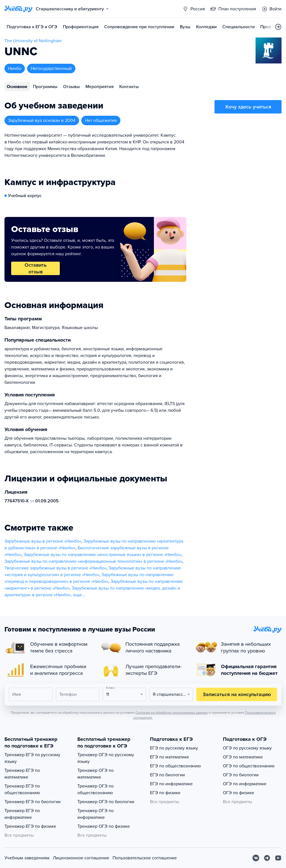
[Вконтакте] (256, 858)
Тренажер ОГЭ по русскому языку (106, 758)
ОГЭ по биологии (241, 775)
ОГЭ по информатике (245, 784)
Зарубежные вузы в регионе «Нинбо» (43, 541)
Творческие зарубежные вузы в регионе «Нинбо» (55, 568)
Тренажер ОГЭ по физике (104, 826)
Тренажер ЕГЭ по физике (30, 826)
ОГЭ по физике (239, 793)
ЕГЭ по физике (165, 793)
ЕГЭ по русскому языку (174, 748)
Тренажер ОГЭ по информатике (96, 814)
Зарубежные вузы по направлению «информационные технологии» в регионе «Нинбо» (93, 561)
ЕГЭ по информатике (171, 784)
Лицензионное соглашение (81, 858)
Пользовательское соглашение (145, 858)
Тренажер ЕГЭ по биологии (33, 802)
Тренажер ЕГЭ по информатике (22, 814)
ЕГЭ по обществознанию (175, 766)
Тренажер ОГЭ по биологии (106, 802)
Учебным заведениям (27, 858)
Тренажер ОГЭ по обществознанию (96, 789)
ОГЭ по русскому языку (247, 748)
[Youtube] (278, 858)
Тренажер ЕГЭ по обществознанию (22, 789)
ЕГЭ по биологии (167, 775)
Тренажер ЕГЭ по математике (22, 774)
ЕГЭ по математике (170, 757)
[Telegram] (267, 858)
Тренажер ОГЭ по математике (96, 774)
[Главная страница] (18, 9)
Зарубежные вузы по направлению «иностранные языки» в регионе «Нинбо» (103, 555)
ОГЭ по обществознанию (249, 766)
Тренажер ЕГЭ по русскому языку (32, 758)
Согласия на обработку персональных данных (172, 713)
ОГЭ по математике (243, 757)
